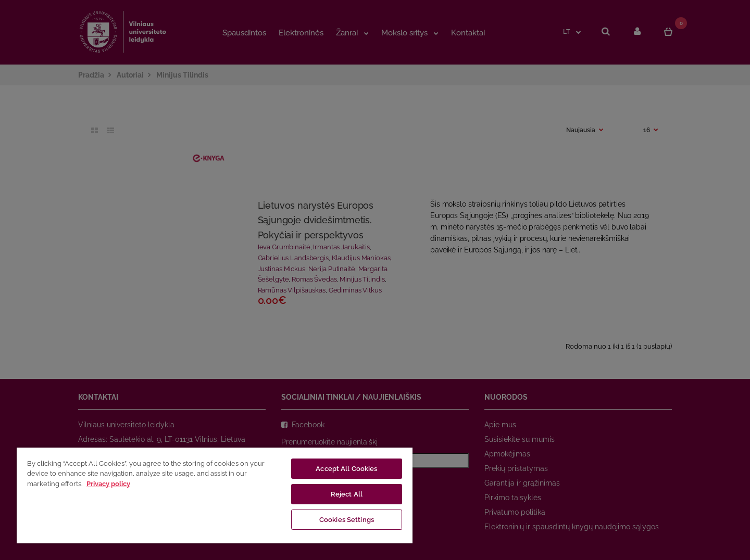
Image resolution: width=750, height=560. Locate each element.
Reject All (347, 494)
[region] (215, 495)
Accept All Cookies (346, 469)
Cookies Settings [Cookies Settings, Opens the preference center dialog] (347, 520)
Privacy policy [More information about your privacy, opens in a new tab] (108, 484)
